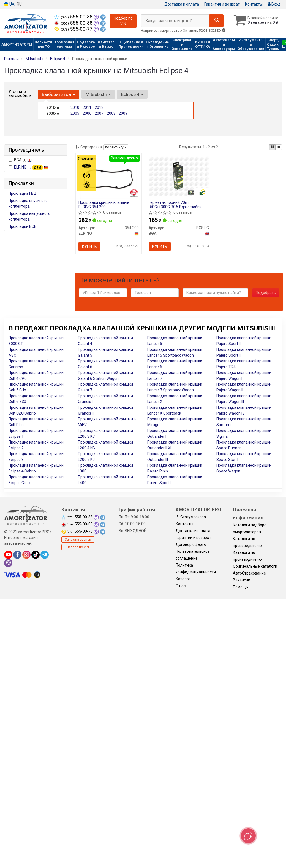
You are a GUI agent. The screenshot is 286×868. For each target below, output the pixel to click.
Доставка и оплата (182, 4)
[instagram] (26, 555)
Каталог (183, 579)
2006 (87, 113)
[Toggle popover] (248, 836)
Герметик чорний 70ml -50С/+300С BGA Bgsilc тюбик (175, 205)
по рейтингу (116, 147)
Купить (89, 247)
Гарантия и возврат (222, 4)
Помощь (240, 587)
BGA (20, 160)
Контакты (254, 4)
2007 (99, 113)
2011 (87, 108)
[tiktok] (36, 555)
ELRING (31, 167)
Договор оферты (191, 544)
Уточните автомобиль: (21, 94)
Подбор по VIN (123, 21)
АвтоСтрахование (249, 573)
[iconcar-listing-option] (279, 147)
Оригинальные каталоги (255, 566)
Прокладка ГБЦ (22, 193)
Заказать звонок (78, 540)
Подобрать (266, 293)
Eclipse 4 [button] (132, 94)
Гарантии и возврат (193, 538)
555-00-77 (74, 29)
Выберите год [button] (58, 94)
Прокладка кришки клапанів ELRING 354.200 (104, 205)
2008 (111, 113)
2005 (75, 113)
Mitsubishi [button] (98, 94)
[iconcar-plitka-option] (272, 147)
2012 (99, 108)
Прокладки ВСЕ (22, 226)
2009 (123, 113)
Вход (274, 4)
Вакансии (242, 580)
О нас (181, 586)
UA (9, 4)
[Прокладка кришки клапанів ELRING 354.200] (109, 177)
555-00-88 (74, 17)
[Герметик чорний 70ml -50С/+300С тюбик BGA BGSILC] (179, 176)
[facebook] (17, 555)
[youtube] (8, 555)
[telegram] (45, 555)
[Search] (217, 21)
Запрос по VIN (78, 547)
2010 (75, 108)
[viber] (8, 563)
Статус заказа (191, 517)
